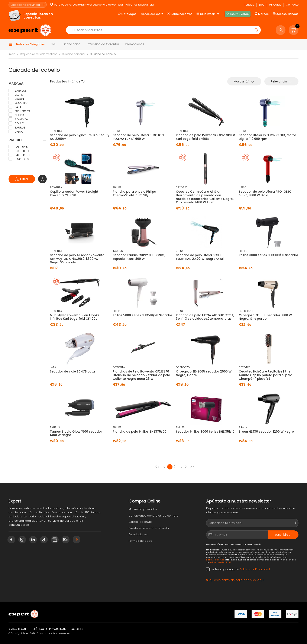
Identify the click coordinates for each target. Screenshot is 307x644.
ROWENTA (18, 119)
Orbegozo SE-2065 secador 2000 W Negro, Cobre (204, 373)
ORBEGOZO (19, 111)
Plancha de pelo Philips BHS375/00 (140, 432)
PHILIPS (16, 115)
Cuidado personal (74, 54)
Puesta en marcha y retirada (149, 528)
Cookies (77, 629)
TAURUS (17, 127)
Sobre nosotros (180, 14)
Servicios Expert (152, 14)
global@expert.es (215, 560)
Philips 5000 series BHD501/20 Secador (143, 315)
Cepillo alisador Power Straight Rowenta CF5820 (74, 193)
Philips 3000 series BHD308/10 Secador (269, 255)
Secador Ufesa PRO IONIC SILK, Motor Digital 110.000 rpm (267, 137)
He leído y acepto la (238, 569)
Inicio (12, 54)
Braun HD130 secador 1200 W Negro (266, 432)
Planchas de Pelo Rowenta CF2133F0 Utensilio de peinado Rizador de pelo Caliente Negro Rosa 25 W (141, 375)
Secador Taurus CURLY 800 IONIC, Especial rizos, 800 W (139, 257)
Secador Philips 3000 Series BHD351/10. (206, 432)
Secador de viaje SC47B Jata (72, 371)
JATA (15, 107)
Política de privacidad (49, 629)
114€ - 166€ (19, 155)
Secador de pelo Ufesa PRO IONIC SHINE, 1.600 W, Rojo (265, 193)
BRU (54, 44)
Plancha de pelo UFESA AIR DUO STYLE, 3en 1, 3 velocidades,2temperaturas (205, 317)
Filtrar (22, 179)
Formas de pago (140, 541)
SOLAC (16, 123)
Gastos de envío (140, 522)
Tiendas (249, 5)
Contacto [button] (292, 5)
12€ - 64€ (18, 147)
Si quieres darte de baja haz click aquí (235, 580)
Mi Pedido (275, 5)
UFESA (16, 131)
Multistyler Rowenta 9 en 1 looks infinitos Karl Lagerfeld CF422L (75, 317)
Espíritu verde (237, 14)
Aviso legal (17, 629)
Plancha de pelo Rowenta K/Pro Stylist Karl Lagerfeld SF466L (206, 137)
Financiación (72, 44)
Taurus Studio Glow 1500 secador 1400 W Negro (76, 433)
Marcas (262, 14)
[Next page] (187, 467)
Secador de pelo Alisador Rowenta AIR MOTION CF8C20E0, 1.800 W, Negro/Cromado (77, 259)
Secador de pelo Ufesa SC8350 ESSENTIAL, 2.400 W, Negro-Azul (200, 257)
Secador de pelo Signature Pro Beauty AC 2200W (80, 137)
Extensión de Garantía (103, 44)
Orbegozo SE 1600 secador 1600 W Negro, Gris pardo (265, 317)
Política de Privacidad (220, 562)
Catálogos (127, 14)
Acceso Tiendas (286, 14)
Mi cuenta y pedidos (143, 509)
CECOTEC (18, 103)
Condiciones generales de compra (153, 516)
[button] (294, 30)
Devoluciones (138, 534)
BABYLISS (18, 91)
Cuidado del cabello (103, 54)
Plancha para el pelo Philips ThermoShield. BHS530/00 (134, 193)
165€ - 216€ (19, 159)
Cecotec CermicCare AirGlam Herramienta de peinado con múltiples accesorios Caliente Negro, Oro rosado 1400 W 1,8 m (205, 197)
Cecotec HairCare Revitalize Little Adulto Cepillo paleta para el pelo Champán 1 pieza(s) (266, 375)
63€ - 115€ (19, 151)
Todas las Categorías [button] (27, 45)
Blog (262, 5)
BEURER (16, 95)
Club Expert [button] (209, 14)
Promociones (135, 44)
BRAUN (16, 99)
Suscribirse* (283, 535)
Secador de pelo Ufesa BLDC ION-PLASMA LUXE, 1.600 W (139, 137)
